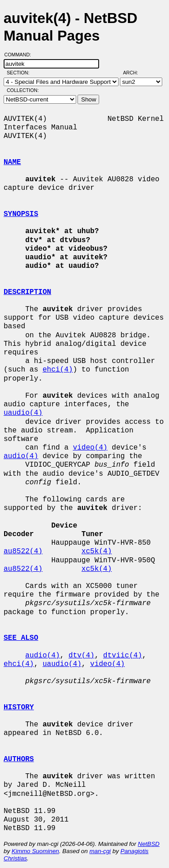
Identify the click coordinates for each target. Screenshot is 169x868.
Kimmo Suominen (35, 851)
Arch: (135, 73)
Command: (21, 55)
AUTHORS (19, 759)
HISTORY (19, 707)
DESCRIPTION (27, 292)
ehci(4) (57, 370)
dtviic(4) (123, 656)
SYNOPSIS (21, 214)
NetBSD (149, 844)
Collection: (23, 90)
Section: (20, 73)
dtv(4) (82, 656)
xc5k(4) (97, 551)
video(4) (90, 448)
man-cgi (100, 851)
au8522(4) (23, 551)
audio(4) (21, 456)
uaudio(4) (23, 413)
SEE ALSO (21, 638)
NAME (12, 162)
